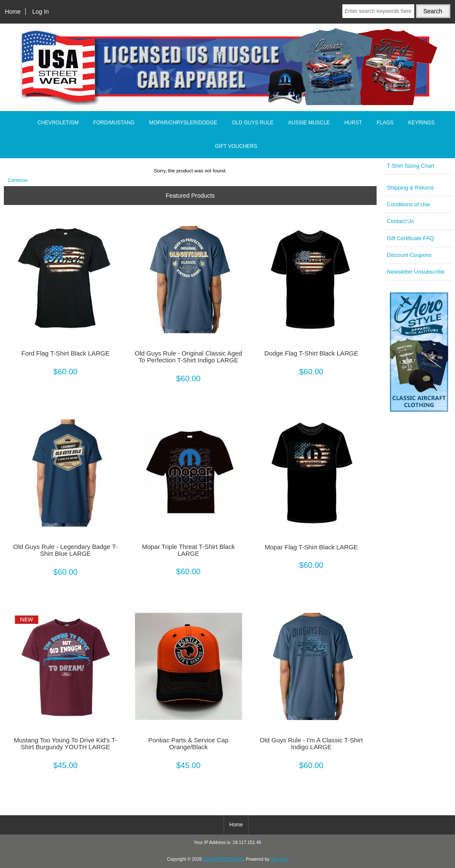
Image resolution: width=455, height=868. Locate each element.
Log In (40, 12)
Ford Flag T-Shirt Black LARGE (66, 353)
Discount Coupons (409, 255)
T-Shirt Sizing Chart (411, 166)
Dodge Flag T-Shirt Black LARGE (311, 353)
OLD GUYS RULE (253, 123)
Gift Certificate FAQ (410, 238)
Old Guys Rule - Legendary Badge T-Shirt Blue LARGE (66, 550)
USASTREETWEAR (223, 859)
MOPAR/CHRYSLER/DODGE (183, 123)
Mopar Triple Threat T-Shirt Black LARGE (188, 550)
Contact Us (400, 221)
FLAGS (385, 123)
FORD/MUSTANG (114, 123)
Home (13, 12)
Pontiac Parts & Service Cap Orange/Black (188, 744)
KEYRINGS (421, 123)
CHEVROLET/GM (58, 123)
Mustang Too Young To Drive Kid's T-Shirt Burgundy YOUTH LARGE (65, 744)
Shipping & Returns (410, 188)
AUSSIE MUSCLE (309, 123)
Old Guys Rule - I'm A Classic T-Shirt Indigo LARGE (311, 744)
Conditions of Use (409, 204)
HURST (353, 123)
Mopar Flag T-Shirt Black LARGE (311, 547)
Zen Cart (280, 859)
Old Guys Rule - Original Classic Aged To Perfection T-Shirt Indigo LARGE (188, 357)
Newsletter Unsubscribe (416, 272)
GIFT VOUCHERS (236, 146)
